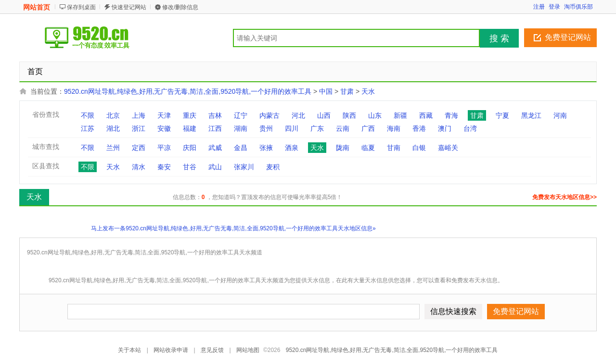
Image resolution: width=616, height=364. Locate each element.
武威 (215, 148)
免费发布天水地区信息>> (565, 197)
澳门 (445, 128)
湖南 (241, 128)
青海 (451, 115)
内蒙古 (269, 115)
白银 (419, 148)
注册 (539, 7)
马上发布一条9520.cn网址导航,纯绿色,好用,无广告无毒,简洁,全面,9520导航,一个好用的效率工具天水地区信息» (233, 228)
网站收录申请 (171, 350)
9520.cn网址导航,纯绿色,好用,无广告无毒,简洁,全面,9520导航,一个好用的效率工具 (188, 91)
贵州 (266, 128)
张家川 (244, 167)
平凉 (164, 148)
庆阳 (190, 148)
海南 (394, 128)
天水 (368, 91)
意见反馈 (212, 350)
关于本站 (129, 350)
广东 (317, 128)
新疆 (400, 115)
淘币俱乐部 (578, 7)
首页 (35, 71)
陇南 (343, 148)
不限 (88, 115)
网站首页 (37, 7)
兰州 (113, 148)
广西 (368, 128)
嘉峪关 (448, 148)
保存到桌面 (81, 7)
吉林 (215, 115)
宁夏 (502, 115)
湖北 (113, 128)
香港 (419, 128)
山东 (375, 115)
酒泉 (292, 148)
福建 (190, 128)
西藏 (426, 115)
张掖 (266, 148)
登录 (554, 7)
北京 (113, 115)
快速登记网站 (129, 7)
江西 (215, 128)
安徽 (164, 128)
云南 (343, 128)
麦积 (273, 167)
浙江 (139, 128)
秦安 (164, 167)
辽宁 (241, 115)
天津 (164, 115)
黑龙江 (531, 115)
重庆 (190, 115)
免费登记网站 (568, 37)
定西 (139, 148)
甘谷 (190, 167)
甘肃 (347, 91)
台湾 (470, 128)
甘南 (394, 148)
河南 (560, 115)
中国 (326, 91)
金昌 (241, 148)
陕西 (349, 115)
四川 (292, 128)
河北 (298, 115)
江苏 (88, 128)
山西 (324, 115)
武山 (215, 167)
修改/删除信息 (180, 7)
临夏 (368, 148)
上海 (139, 115)
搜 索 (499, 38)
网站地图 (248, 350)
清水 (139, 167)
